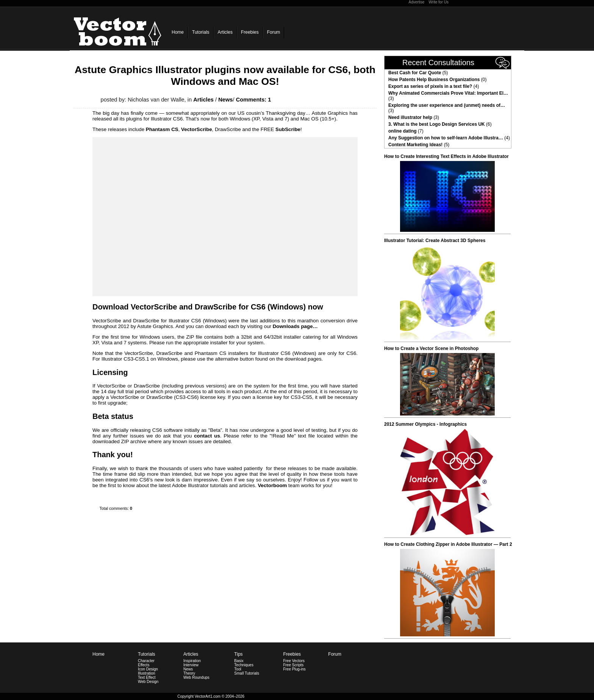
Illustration (147, 673)
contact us (207, 436)
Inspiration (192, 661)
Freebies (250, 32)
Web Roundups (196, 677)
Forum (274, 32)
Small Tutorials (247, 673)
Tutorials (201, 32)
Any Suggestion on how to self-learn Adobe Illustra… (446, 138)
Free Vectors (294, 661)
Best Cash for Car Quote (415, 73)
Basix (239, 661)
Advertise (417, 2)
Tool (238, 669)
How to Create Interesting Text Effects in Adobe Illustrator (446, 156)
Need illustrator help (410, 117)
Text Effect (147, 677)
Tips (238, 654)
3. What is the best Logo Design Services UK (437, 124)
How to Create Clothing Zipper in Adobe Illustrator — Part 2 (448, 544)
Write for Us (438, 2)
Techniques (244, 665)
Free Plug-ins (294, 669)
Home (178, 32)
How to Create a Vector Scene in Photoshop (431, 348)
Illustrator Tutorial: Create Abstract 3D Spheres (435, 241)
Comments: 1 (254, 100)
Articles (225, 32)
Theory (189, 673)
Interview (191, 665)
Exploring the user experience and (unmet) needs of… (447, 105)
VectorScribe (197, 129)
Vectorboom (272, 485)
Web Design (148, 682)
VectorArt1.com (208, 696)
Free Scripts (293, 665)
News (225, 100)
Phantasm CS (162, 129)
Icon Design (148, 669)
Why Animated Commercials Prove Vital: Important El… (448, 93)
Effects (144, 665)
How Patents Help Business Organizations (434, 80)
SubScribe (288, 129)
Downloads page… (295, 326)
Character (146, 661)
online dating (403, 131)
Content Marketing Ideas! (415, 145)
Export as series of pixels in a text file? (430, 86)
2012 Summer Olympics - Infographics (425, 424)
